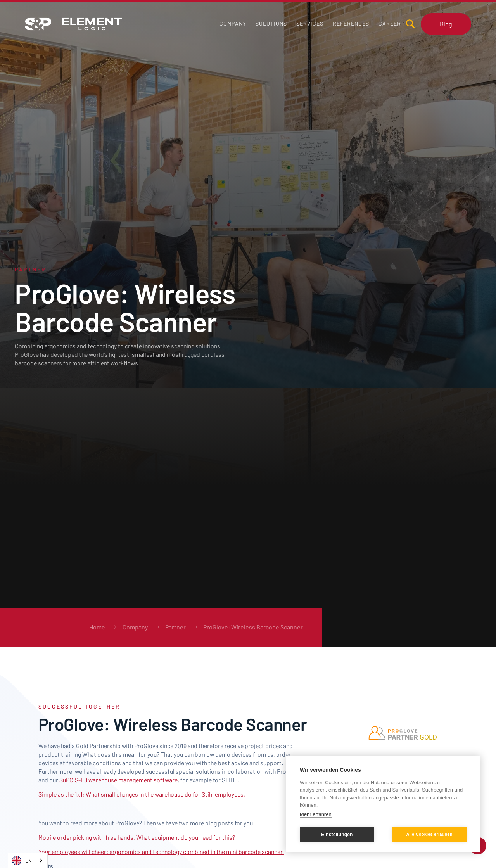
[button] (271, 24)
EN (22, 861)
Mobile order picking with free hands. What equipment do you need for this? (137, 837)
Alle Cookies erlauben (429, 834)
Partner (175, 627)
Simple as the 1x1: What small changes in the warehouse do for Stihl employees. (142, 794)
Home (97, 627)
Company (135, 627)
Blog (446, 24)
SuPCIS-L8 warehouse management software (118, 780)
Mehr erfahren (316, 814)
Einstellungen (337, 835)
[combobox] (28, 860)
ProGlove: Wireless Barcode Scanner (253, 627)
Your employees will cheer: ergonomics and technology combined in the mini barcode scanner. (161, 852)
